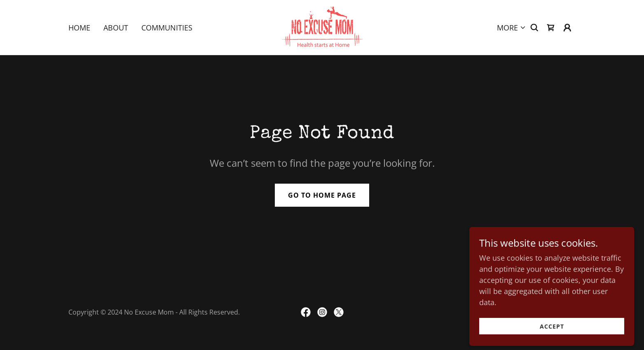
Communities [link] (167, 28)
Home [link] (79, 28)
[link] (322, 26)
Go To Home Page (322, 195)
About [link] (116, 28)
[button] (512, 28)
